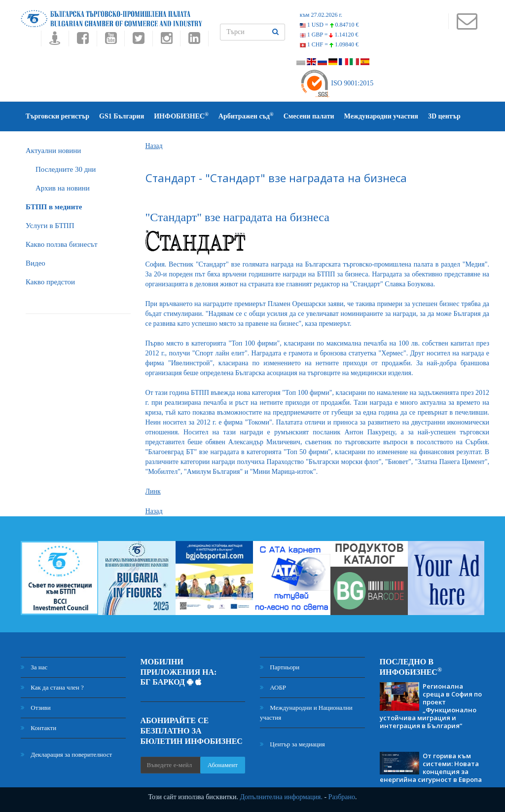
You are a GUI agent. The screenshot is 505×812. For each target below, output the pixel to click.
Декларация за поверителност (66, 754)
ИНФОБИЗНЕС (181, 116)
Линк (153, 491)
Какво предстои (50, 282)
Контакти (38, 728)
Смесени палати (309, 116)
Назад (154, 146)
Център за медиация (292, 744)
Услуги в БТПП (50, 226)
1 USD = (329, 25)
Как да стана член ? (52, 687)
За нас (34, 667)
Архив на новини (63, 188)
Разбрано (342, 797)
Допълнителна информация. (281, 797)
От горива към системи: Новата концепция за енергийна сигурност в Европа (431, 768)
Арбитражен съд (246, 116)
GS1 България (122, 116)
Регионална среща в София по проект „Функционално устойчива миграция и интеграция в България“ (431, 706)
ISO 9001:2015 (337, 83)
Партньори (280, 667)
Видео (36, 263)
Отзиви (36, 708)
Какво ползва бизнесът (62, 244)
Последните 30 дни (66, 169)
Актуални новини (53, 151)
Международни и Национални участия (306, 713)
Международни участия (381, 116)
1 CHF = (329, 44)
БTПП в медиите (54, 207)
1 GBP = (329, 35)
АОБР (273, 687)
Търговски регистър (57, 116)
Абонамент (223, 765)
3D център (444, 116)
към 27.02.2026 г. (321, 15)
